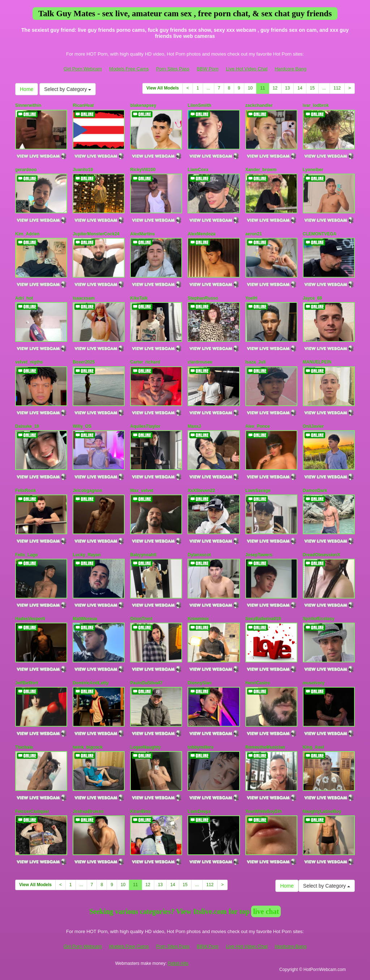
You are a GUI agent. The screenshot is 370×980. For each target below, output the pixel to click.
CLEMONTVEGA (320, 234)
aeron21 (254, 234)
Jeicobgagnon (87, 491)
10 (250, 88)
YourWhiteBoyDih (264, 811)
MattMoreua (85, 619)
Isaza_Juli (256, 362)
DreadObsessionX (321, 555)
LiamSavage (258, 491)
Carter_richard (145, 362)
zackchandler (259, 105)
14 (300, 88)
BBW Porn (208, 69)
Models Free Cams (129, 69)
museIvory (314, 683)
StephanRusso (203, 298)
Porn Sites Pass (173, 69)
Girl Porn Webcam (83, 69)
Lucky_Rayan (87, 555)
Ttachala (24, 747)
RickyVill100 (143, 170)
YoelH (251, 298)
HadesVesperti (30, 619)
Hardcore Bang (290, 69)
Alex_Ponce (258, 426)
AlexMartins (142, 234)
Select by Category (68, 89)
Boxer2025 (84, 362)
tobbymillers (200, 747)
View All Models (163, 88)
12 (275, 88)
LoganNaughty (145, 747)
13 (287, 88)
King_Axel (313, 747)
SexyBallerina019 (263, 619)
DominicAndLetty (91, 683)
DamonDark (315, 491)
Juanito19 (83, 170)
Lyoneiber (313, 170)
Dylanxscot (199, 555)
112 (337, 88)
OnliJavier (313, 426)
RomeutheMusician (265, 747)
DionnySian (199, 683)
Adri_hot (24, 298)
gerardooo (26, 170)
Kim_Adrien (27, 234)
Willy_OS (82, 426)
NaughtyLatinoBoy (322, 811)
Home (27, 89)
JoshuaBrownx (88, 811)
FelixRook (25, 491)
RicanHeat (83, 105)
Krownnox (198, 619)
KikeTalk (139, 298)
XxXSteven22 (201, 491)
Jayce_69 (312, 298)
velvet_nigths (29, 362)
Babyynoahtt (143, 555)
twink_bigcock (88, 747)
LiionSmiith (199, 105)
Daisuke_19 (27, 426)
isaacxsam (84, 298)
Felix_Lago (27, 555)
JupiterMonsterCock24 (96, 234)
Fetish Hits (178, 963)
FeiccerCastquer (32, 811)
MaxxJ (194, 426)
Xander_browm (261, 170)
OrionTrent (141, 619)
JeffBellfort (27, 683)
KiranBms (140, 811)
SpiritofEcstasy (319, 619)
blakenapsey (143, 105)
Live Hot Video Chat (247, 69)
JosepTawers (259, 555)
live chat (266, 911)
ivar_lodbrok (316, 105)
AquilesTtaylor (145, 426)
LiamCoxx (198, 170)
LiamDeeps (199, 811)
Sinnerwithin (28, 105)
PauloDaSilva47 (146, 683)
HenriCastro (258, 683)
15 (312, 88)
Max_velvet (142, 491)
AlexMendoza (201, 234)
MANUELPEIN (317, 362)
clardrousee (200, 362)
